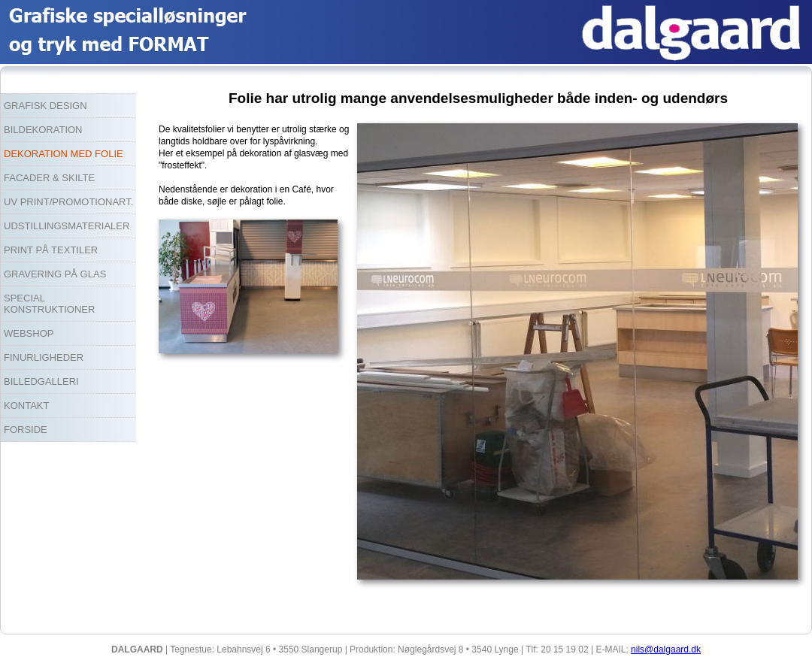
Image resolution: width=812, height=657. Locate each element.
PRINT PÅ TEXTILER (51, 250)
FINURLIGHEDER (44, 357)
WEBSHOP (29, 333)
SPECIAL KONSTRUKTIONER (49, 304)
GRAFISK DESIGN (45, 106)
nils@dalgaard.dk (666, 649)
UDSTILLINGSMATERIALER (67, 226)
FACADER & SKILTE (49, 178)
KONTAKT (26, 406)
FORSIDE (26, 430)
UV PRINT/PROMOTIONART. (68, 202)
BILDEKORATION (43, 130)
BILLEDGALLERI (41, 381)
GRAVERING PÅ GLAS (55, 274)
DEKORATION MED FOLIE (64, 154)
